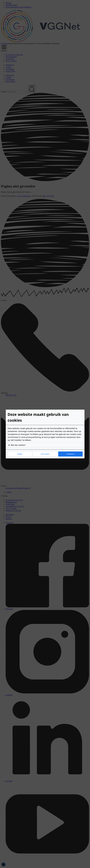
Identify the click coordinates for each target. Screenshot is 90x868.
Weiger (20, 454)
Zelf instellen (45, 454)
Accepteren (70, 454)
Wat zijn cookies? (18, 445)
